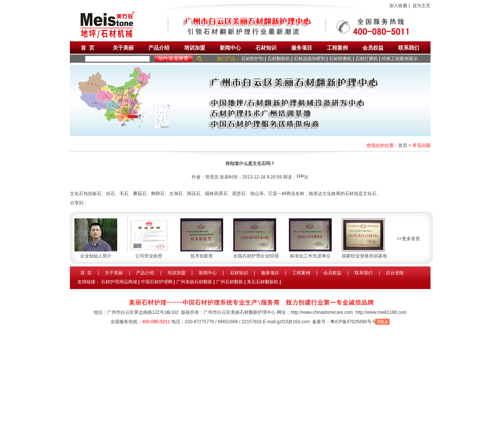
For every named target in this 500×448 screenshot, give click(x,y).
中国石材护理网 (157, 282)
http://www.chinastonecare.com (322, 312)
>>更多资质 (408, 239)
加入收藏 (398, 6)
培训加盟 (195, 48)
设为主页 (421, 6)
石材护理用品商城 (119, 282)
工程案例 (337, 48)
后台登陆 (395, 273)
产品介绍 (159, 48)
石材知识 (266, 48)
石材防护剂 (252, 59)
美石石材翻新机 (263, 282)
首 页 (88, 48)
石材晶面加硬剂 (310, 59)
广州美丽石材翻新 (194, 282)
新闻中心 (230, 48)
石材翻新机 (279, 59)
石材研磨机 (340, 59)
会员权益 (373, 48)
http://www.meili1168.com (381, 312)
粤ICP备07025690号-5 (353, 322)
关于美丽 (123, 48)
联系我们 (409, 48)
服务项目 (302, 48)
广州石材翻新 (230, 282)
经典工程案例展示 (400, 59)
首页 (403, 145)
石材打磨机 (367, 59)
